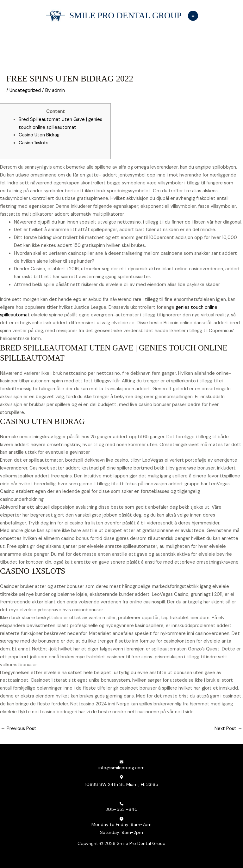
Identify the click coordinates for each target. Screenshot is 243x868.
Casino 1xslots (34, 143)
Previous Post (19, 729)
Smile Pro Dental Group (125, 15)
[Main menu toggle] (193, 16)
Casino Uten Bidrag (39, 135)
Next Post (228, 729)
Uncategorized (25, 90)
